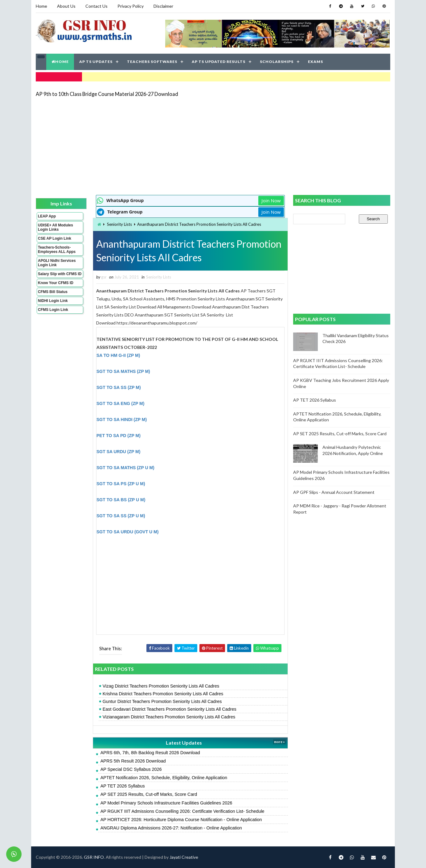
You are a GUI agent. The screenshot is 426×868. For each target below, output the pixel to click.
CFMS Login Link (53, 310)
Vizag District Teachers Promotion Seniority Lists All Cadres (161, 686)
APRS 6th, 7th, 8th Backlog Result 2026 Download (150, 753)
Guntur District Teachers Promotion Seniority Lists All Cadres (162, 701)
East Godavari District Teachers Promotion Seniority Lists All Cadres (170, 709)
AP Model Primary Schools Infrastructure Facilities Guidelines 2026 (166, 803)
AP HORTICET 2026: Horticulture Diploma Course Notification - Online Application (181, 820)
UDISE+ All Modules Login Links (55, 227)
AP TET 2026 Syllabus (123, 786)
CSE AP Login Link (55, 238)
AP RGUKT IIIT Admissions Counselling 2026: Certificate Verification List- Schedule (182, 811)
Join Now (271, 200)
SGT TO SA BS (112, 500)
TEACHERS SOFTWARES (152, 62)
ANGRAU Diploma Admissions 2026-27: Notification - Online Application (171, 828)
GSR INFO (94, 857)
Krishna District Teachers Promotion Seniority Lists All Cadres (163, 694)
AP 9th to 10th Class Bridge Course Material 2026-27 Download (107, 94)
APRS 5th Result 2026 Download (133, 761)
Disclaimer (163, 6)
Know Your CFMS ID (56, 283)
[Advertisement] (213, 146)
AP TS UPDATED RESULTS (219, 62)
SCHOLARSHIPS (277, 62)
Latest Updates (184, 743)
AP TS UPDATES (96, 62)
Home (41, 6)
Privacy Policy (131, 6)
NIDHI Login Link (53, 301)
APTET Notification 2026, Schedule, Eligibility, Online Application (164, 778)
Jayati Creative (184, 857)
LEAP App (47, 216)
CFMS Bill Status (53, 292)
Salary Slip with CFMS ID (60, 274)
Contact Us (96, 6)
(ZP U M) (137, 500)
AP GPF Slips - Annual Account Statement (334, 492)
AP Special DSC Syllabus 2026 (131, 769)
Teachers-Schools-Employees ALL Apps (57, 250)
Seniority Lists (119, 224)
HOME (60, 62)
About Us (66, 6)
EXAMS (315, 62)
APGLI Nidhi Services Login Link (57, 263)
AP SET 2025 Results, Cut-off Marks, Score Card (149, 794)
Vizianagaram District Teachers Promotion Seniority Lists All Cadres (169, 717)
